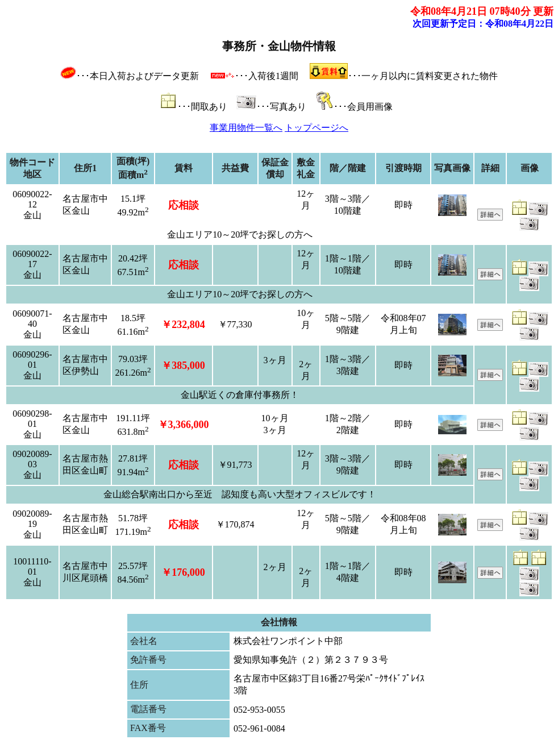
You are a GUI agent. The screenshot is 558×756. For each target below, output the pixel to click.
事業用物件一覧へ (246, 128)
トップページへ (317, 128)
